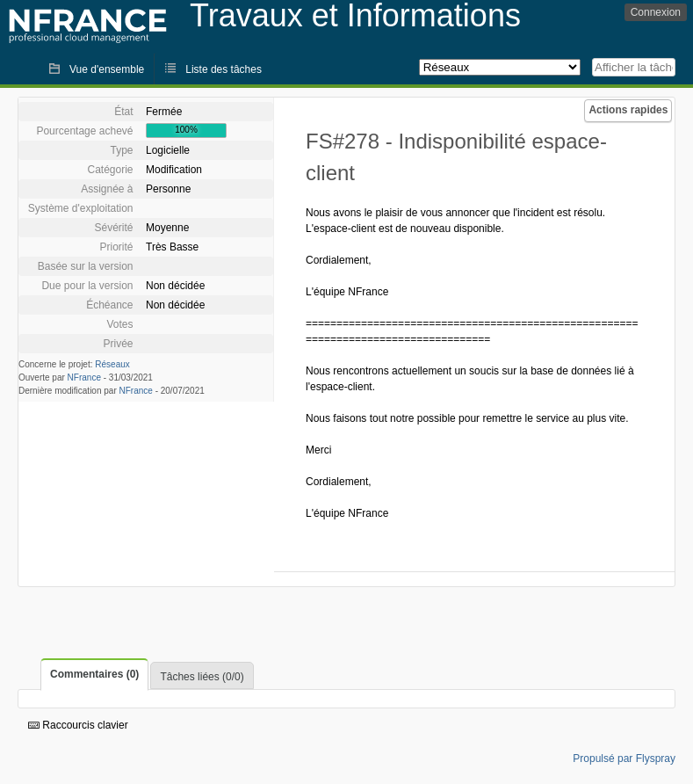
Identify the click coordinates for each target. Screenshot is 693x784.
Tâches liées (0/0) (202, 677)
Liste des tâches (224, 69)
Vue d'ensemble (107, 69)
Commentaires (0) (94, 674)
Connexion (656, 12)
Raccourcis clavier (78, 725)
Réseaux (112, 364)
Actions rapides (628, 110)
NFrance (84, 377)
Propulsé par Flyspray (624, 759)
